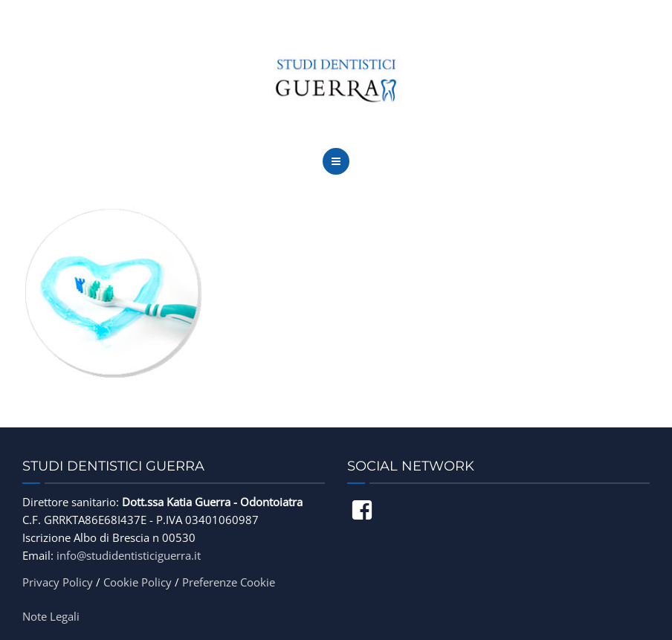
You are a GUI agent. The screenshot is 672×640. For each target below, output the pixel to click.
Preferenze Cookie (229, 582)
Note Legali (51, 616)
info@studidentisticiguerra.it (129, 555)
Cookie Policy (138, 582)
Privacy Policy (58, 582)
